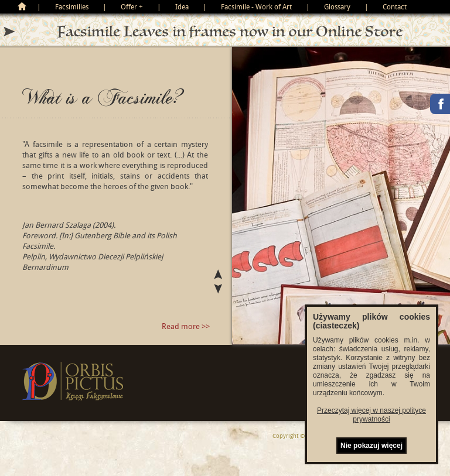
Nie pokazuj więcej (371, 446)
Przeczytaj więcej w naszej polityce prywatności (371, 415)
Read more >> (186, 326)
